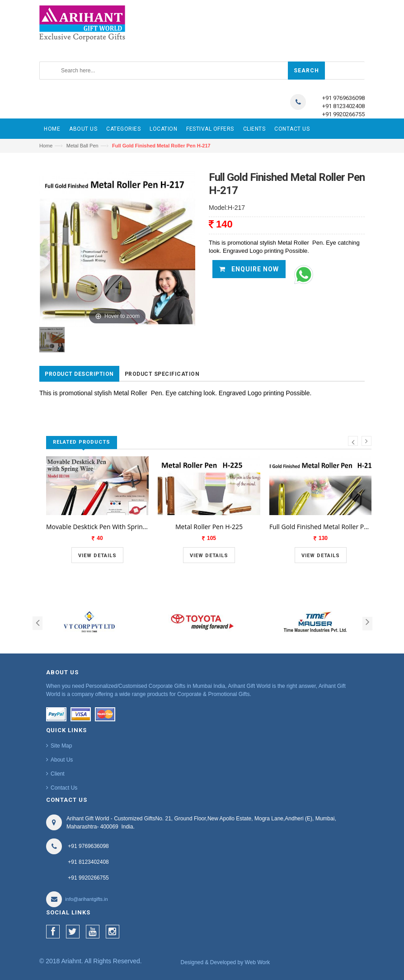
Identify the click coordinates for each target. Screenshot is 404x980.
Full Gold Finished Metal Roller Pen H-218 (321, 527)
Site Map (61, 746)
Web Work (258, 962)
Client (58, 774)
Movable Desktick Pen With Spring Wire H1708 (97, 527)
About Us (62, 760)
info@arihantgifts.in (86, 899)
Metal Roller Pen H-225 (209, 527)
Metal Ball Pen (82, 146)
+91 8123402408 (343, 106)
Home (46, 146)
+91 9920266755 (343, 114)
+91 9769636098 (343, 98)
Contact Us (64, 788)
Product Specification (162, 374)
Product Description (79, 374)
